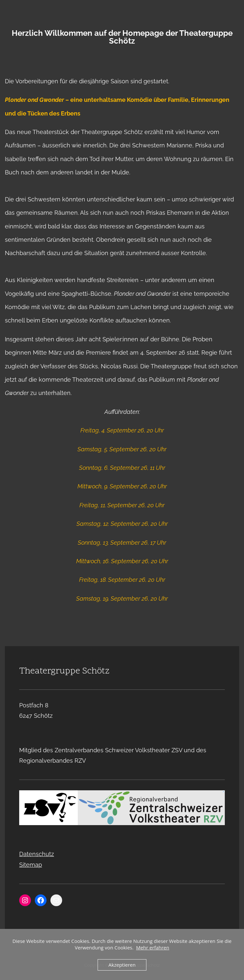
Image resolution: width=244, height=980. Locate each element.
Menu (122, 5)
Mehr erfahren (153, 947)
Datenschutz (37, 854)
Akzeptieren (122, 965)
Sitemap (31, 865)
